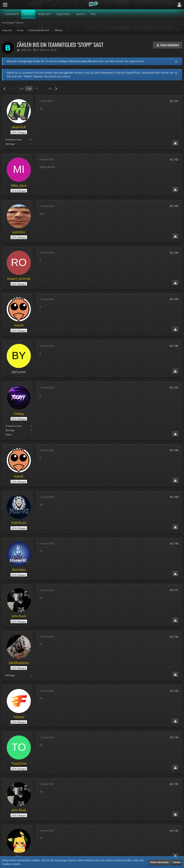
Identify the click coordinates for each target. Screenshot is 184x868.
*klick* (28, 76)
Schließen (177, 862)
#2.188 (174, 450)
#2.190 (174, 543)
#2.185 (174, 299)
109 (21, 89)
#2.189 (174, 497)
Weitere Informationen (159, 862)
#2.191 (174, 590)
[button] (5, 5)
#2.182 (174, 159)
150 (50, 89)
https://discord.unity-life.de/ (78, 61)
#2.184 (174, 253)
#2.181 (174, 101)
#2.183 (174, 206)
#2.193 (174, 691)
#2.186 (174, 346)
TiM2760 (26, 50)
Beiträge (10, 144)
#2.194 (174, 737)
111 (37, 89)
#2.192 (174, 637)
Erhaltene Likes (14, 140)
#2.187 (174, 388)
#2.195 (174, 784)
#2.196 (174, 831)
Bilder (9, 435)
